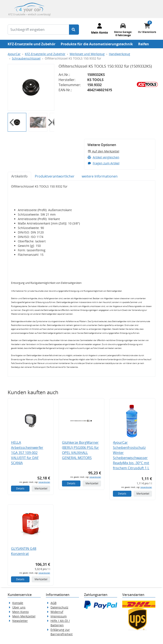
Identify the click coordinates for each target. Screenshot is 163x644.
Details (20, 488)
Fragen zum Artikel (103, 163)
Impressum (59, 616)
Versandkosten (44, 482)
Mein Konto (20, 612)
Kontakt (18, 603)
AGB (53, 603)
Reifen (144, 44)
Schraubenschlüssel (26, 58)
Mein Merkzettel (24, 616)
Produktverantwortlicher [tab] (55, 176)
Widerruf (57, 612)
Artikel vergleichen (103, 157)
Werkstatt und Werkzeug (87, 54)
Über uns (19, 607)
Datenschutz (59, 607)
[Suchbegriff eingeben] (38, 30)
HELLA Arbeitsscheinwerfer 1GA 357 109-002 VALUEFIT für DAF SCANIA (27, 453)
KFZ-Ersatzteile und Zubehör (32, 44)
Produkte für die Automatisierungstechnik (97, 44)
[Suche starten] (74, 30)
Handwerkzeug (119, 54)
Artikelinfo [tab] (19, 176)
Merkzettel (41, 488)
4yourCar (14, 54)
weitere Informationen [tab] (100, 176)
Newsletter (20, 621)
